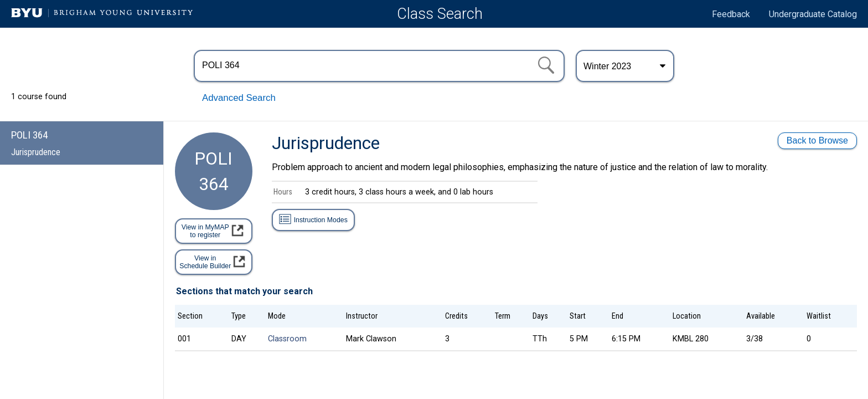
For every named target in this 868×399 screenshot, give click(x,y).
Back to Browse (817, 140)
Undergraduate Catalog (813, 14)
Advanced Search (239, 98)
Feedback (731, 14)
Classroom (287, 339)
